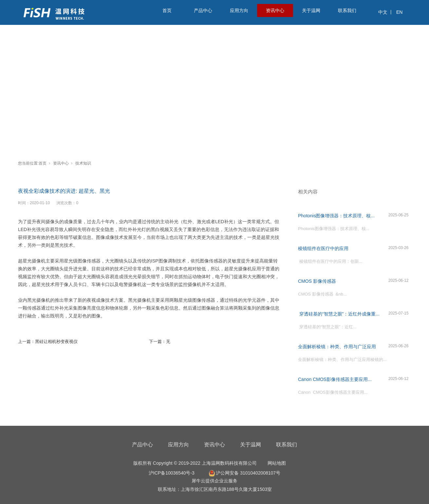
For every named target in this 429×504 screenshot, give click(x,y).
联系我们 (347, 10)
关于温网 (311, 10)
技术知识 (83, 163)
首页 (167, 10)
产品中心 (203, 10)
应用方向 (239, 10)
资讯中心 (275, 10)
